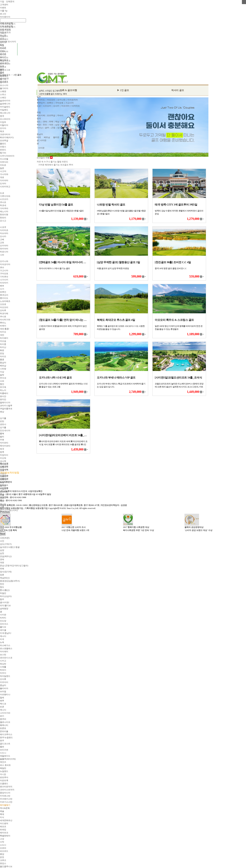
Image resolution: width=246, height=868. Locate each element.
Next (3, 534)
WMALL (4, 485)
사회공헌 (4, 467)
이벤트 (3, 8)
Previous (5, 512)
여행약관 (4, 479)
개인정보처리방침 (10, 473)
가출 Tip (4, 11)
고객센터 (4, 5)
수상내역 (4, 470)
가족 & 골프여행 (68, 90)
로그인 (3, 14)
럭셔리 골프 (178, 90)
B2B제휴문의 (6, 482)
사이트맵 (4, 488)
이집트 (3, 122)
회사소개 (4, 464)
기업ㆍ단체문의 (7, 2)
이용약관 (4, 476)
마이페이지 (5, 17)
